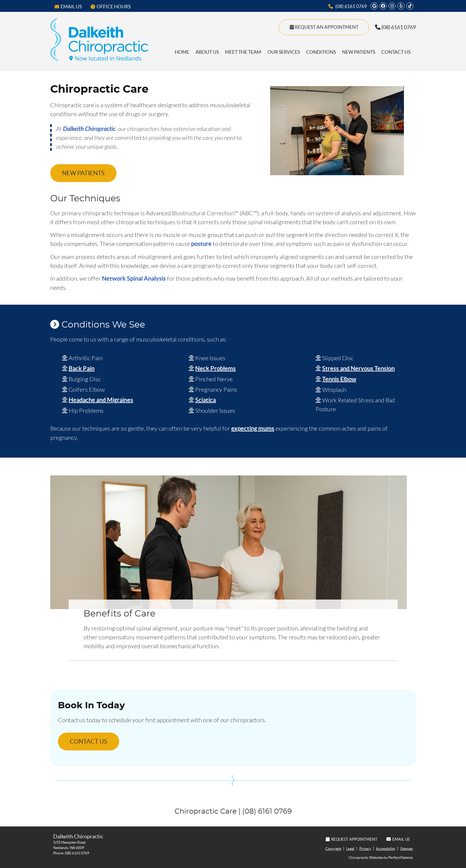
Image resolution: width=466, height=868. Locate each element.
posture (201, 244)
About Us (207, 52)
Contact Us (396, 52)
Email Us (68, 7)
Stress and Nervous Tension (358, 368)
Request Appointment (352, 839)
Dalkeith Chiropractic (89, 129)
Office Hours (111, 7)
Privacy (365, 849)
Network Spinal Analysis (134, 278)
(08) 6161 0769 (351, 6)
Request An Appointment (324, 27)
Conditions (321, 52)
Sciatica (206, 400)
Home (182, 52)
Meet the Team (243, 52)
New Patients (359, 52)
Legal (350, 849)
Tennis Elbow (339, 379)
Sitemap (407, 849)
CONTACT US (89, 741)
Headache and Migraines (101, 400)
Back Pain (82, 368)
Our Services (284, 52)
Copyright (333, 849)
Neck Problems (215, 368)
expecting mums (253, 428)
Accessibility (386, 849)
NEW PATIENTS (83, 173)
